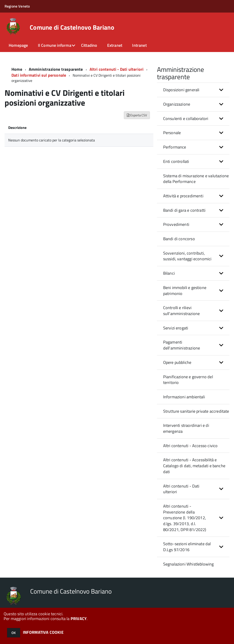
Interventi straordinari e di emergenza (186, 428)
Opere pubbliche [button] (177, 362)
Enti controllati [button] (176, 161)
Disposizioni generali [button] (181, 90)
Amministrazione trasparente (56, 69)
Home (17, 69)
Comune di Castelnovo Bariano (72, 27)
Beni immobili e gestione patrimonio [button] (185, 291)
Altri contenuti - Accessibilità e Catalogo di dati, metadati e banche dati (194, 466)
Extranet (115, 45)
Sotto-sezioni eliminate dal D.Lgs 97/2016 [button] (187, 547)
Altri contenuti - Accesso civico (190, 446)
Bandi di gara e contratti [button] (184, 210)
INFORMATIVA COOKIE (43, 632)
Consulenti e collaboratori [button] (186, 119)
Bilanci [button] (169, 273)
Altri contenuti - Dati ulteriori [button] (181, 489)
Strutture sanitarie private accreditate (196, 411)
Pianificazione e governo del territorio (188, 380)
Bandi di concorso (179, 239)
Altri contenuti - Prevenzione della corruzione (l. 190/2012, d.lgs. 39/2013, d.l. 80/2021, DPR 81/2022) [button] (185, 518)
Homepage (18, 45)
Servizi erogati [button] (176, 328)
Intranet (139, 45)
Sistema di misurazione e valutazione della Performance (196, 179)
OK (14, 633)
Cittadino (89, 45)
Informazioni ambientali (184, 397)
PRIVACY (79, 619)
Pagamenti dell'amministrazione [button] (182, 345)
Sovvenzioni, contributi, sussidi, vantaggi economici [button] (187, 256)
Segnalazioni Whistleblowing (189, 564)
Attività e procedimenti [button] (183, 196)
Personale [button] (172, 133)
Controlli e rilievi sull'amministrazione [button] (182, 311)
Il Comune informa (55, 45)
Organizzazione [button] (177, 104)
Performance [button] (175, 147)
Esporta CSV (137, 115)
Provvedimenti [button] (176, 224)
